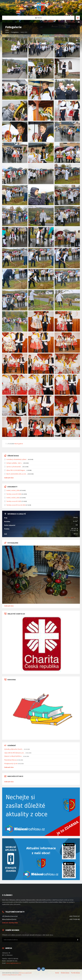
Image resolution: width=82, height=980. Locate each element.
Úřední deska (65, 973)
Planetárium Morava (11, 760)
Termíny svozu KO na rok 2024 (16, 505)
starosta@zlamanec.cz (13, 963)
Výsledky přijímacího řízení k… (14, 749)
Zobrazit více (9, 478)
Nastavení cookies (16, 975)
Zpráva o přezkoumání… (14, 467)
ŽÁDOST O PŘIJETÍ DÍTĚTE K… (14, 756)
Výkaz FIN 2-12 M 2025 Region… (16, 470)
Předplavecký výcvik (11, 764)
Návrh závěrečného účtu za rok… (17, 474)
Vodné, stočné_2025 (13, 498)
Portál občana (75, 973)
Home (7, 32)
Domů (57, 973)
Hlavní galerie (19, 444)
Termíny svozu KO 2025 (14, 501)
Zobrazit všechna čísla (10, 923)
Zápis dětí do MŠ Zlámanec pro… (15, 753)
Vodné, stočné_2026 (13, 490)
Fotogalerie (15, 32)
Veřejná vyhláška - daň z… (15, 463)
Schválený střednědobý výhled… (17, 459)
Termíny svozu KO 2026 (14, 494)
